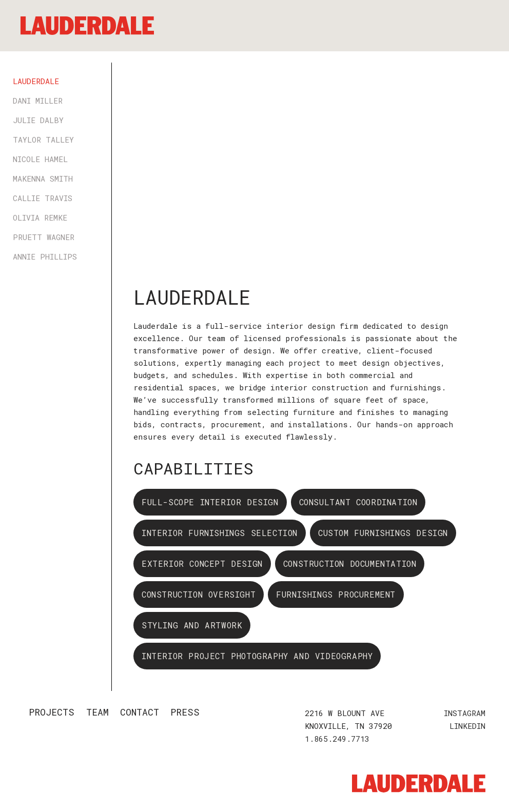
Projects (52, 712)
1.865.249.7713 (337, 739)
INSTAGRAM (465, 713)
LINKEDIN (467, 726)
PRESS (185, 712)
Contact (140, 712)
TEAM (97, 712)
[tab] (58, 81)
